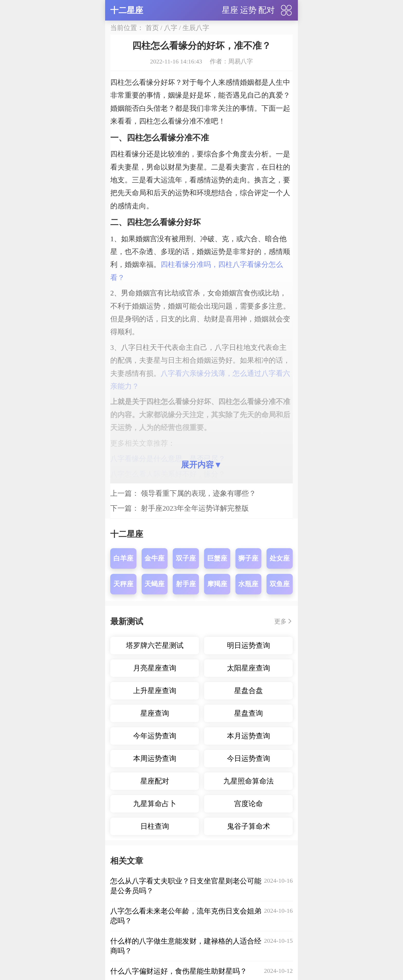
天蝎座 (154, 584)
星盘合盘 (249, 691)
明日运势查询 (249, 645)
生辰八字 (196, 28)
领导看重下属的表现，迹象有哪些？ (198, 493)
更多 (280, 621)
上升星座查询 (155, 691)
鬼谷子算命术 (249, 826)
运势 (248, 10)
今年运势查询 (155, 736)
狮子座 (248, 558)
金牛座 (154, 558)
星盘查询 (249, 713)
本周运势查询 (155, 758)
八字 (171, 28)
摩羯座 (217, 584)
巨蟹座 (217, 558)
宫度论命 (249, 804)
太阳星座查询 (249, 668)
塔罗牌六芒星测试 (155, 645)
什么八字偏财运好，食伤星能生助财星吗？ (179, 971)
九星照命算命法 (249, 781)
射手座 (186, 584)
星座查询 (155, 713)
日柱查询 (155, 826)
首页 (152, 28)
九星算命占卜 (155, 804)
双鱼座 (280, 584)
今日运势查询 (249, 758)
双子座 (186, 558)
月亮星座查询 (155, 668)
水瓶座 (248, 584)
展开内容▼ (201, 465)
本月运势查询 (249, 736)
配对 (267, 10)
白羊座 (123, 558)
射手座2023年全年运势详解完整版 (195, 508)
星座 (230, 10)
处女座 (280, 558)
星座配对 (155, 781)
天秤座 (123, 584)
